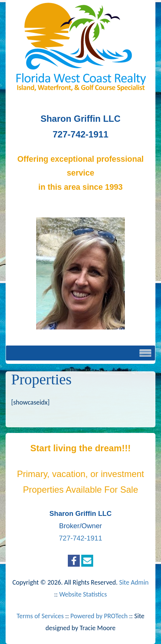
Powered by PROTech (99, 616)
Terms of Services (40, 616)
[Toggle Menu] (145, 353)
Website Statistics (83, 594)
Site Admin (134, 582)
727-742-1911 (80, 538)
